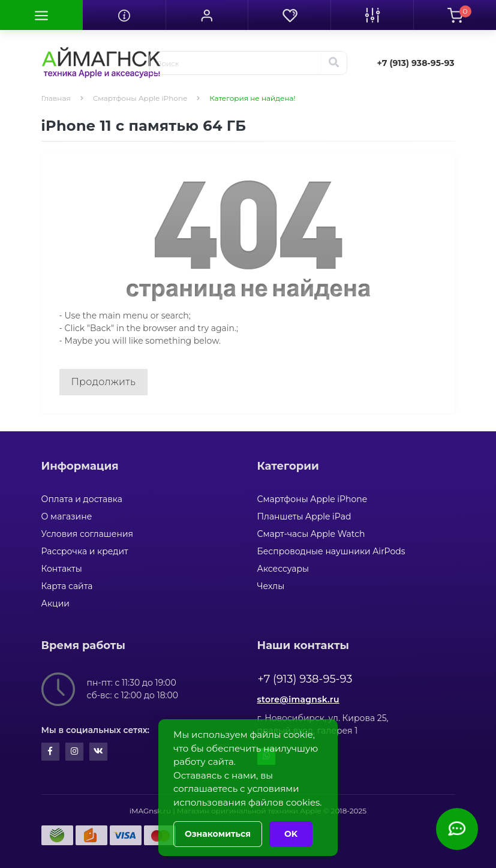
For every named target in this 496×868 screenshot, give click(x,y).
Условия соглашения (88, 534)
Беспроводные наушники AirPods (331, 551)
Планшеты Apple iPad (304, 516)
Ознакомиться (218, 834)
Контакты (62, 569)
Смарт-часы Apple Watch (311, 534)
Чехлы (271, 586)
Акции (55, 603)
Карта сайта (67, 586)
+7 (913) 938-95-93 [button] (305, 679)
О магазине (67, 516)
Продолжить (104, 382)
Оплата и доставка (82, 499)
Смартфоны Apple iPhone (140, 98)
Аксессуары (283, 569)
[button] (207, 15)
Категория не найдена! (252, 98)
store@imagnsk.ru (298, 699)
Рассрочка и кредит (85, 551)
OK (291, 834)
